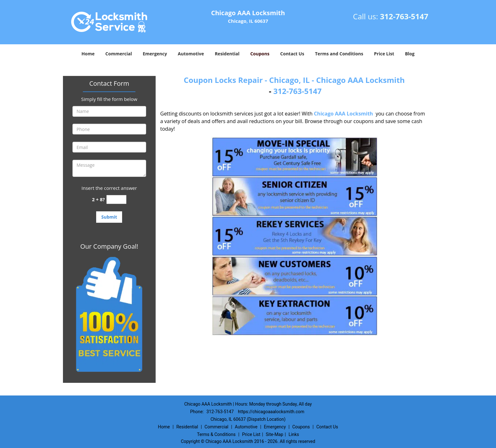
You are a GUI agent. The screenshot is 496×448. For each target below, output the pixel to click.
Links (294, 434)
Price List (384, 54)
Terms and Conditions (339, 54)
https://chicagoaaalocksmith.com (271, 412)
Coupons (260, 54)
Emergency (155, 54)
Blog (410, 54)
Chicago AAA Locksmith (343, 114)
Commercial (119, 54)
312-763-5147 (404, 16)
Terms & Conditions (216, 434)
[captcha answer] (116, 199)
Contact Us (292, 54)
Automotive (191, 54)
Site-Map (274, 434)
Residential (227, 54)
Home (88, 54)
